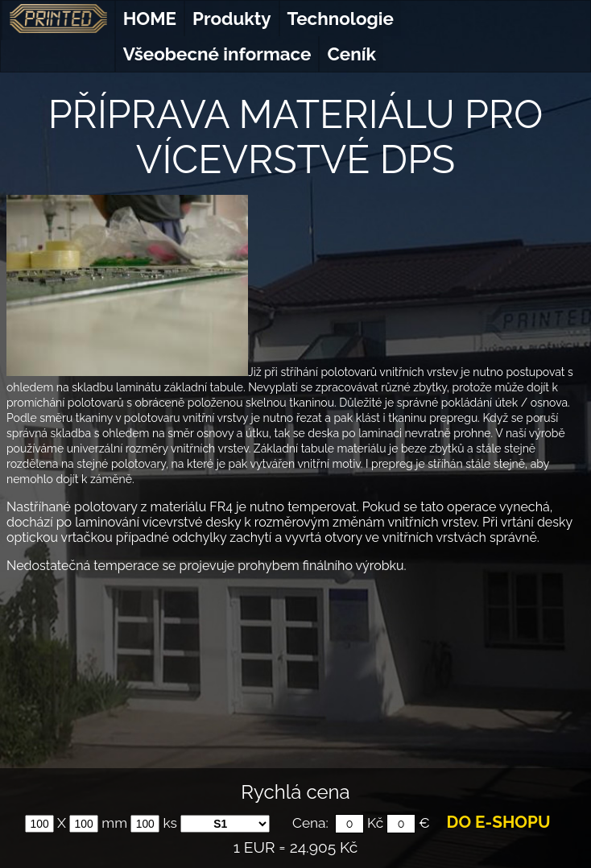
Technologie (341, 19)
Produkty (232, 19)
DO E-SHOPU (499, 822)
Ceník (351, 54)
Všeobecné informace (217, 54)
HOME (150, 19)
